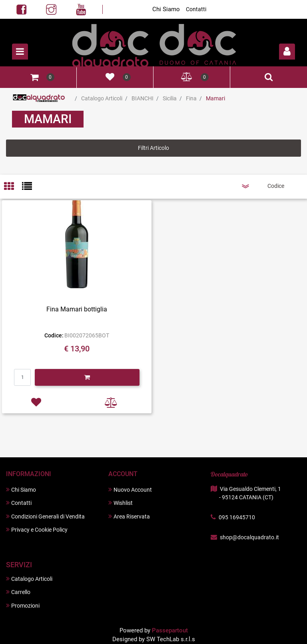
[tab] (13, 187)
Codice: (54, 335)
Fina (191, 98)
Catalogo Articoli (102, 98)
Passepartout (170, 630)
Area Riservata (129, 516)
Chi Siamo (166, 9)
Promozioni (23, 605)
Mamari (215, 98)
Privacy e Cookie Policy (37, 529)
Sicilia (170, 98)
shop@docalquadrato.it (249, 537)
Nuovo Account (130, 489)
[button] (287, 52)
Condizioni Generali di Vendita (45, 516)
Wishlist (121, 503)
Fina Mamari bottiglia (77, 309)
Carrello (18, 592)
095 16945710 (237, 517)
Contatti (196, 9)
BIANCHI (143, 98)
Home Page (39, 98)
